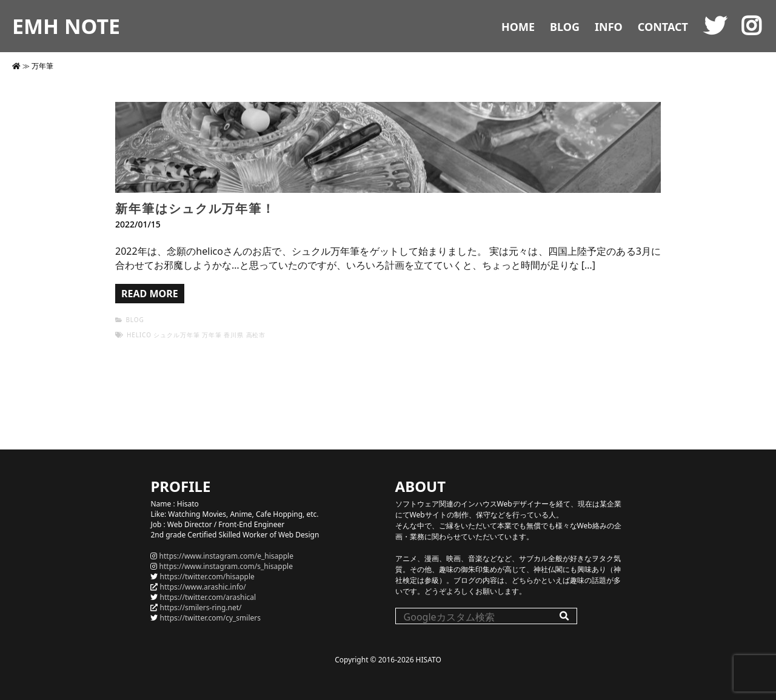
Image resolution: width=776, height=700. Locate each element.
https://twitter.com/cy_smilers (210, 618)
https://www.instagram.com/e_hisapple (226, 556)
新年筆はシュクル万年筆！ (195, 208)
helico (139, 335)
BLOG (565, 27)
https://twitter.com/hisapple (207, 577)
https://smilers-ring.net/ (201, 607)
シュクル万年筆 (176, 335)
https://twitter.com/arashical (208, 597)
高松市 (256, 335)
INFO (609, 27)
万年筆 (212, 335)
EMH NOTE (66, 26)
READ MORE (150, 294)
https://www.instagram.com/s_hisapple (226, 566)
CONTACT (663, 27)
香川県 (234, 335)
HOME (518, 27)
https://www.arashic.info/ (203, 587)
